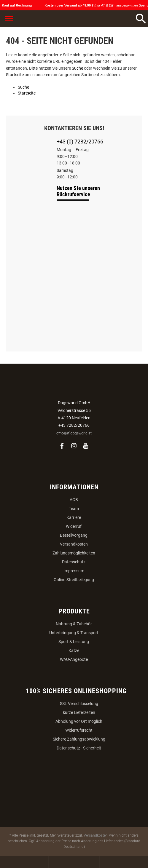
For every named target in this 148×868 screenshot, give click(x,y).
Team (74, 509)
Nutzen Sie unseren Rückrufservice (78, 191)
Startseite (15, 75)
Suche (77, 68)
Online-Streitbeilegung (74, 580)
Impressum (74, 571)
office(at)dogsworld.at (74, 433)
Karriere (74, 517)
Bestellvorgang (74, 535)
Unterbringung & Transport (74, 633)
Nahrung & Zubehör (74, 624)
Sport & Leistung (74, 642)
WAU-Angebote (74, 659)
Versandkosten (74, 544)
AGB (74, 500)
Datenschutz (74, 562)
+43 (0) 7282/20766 (80, 142)
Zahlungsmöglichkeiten (74, 553)
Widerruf (74, 526)
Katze (74, 650)
